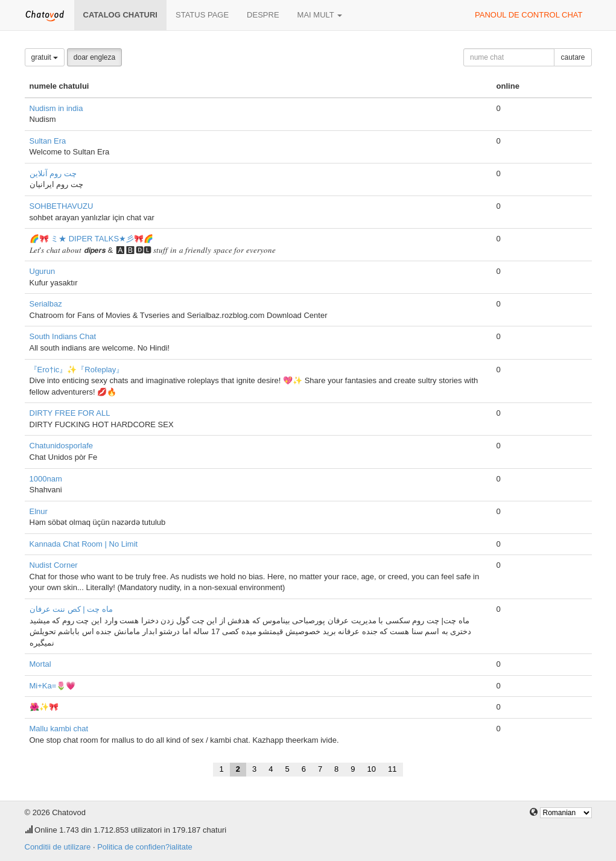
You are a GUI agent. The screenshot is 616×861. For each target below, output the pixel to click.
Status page (202, 15)
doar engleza (94, 57)
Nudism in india (56, 108)
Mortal (40, 664)
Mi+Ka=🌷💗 (53, 686)
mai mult (320, 15)
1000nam (46, 479)
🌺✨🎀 (44, 707)
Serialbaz (46, 304)
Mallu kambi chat (59, 729)
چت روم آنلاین (53, 173)
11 (392, 769)
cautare (573, 57)
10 (372, 769)
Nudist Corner (54, 565)
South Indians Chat (63, 336)
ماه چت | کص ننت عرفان (71, 609)
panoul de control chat (529, 15)
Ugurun (43, 271)
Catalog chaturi (120, 15)
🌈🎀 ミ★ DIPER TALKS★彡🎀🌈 (92, 239)
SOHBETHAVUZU (62, 206)
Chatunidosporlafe (62, 446)
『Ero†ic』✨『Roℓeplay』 (77, 370)
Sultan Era (48, 141)
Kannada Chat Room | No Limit (84, 544)
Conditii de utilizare (58, 847)
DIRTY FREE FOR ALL (70, 413)
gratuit (45, 57)
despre (263, 15)
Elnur (39, 511)
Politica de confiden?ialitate (145, 847)
